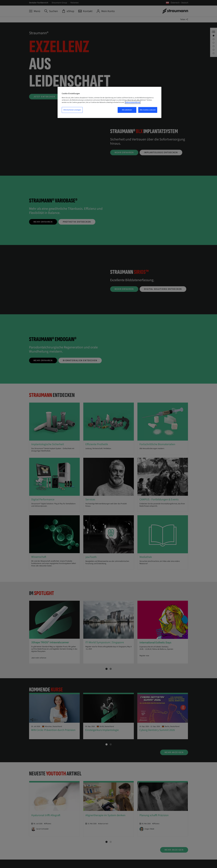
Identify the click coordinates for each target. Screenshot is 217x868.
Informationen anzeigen (72, 110)
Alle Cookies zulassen (148, 110)
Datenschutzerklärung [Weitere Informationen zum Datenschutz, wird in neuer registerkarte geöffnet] (133, 102)
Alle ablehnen (127, 110)
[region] (109, 102)
